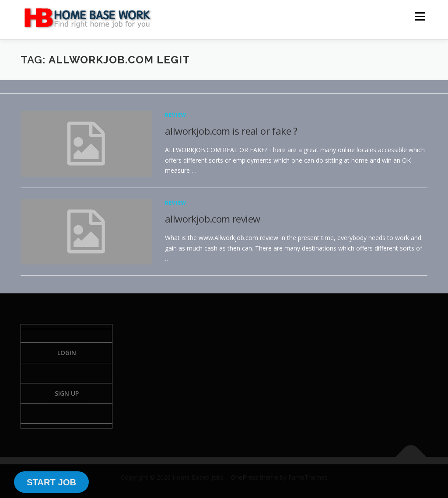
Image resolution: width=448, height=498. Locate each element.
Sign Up (67, 393)
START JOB (51, 482)
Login (67, 353)
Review (176, 115)
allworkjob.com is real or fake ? (231, 131)
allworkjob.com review (212, 219)
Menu (420, 16)
